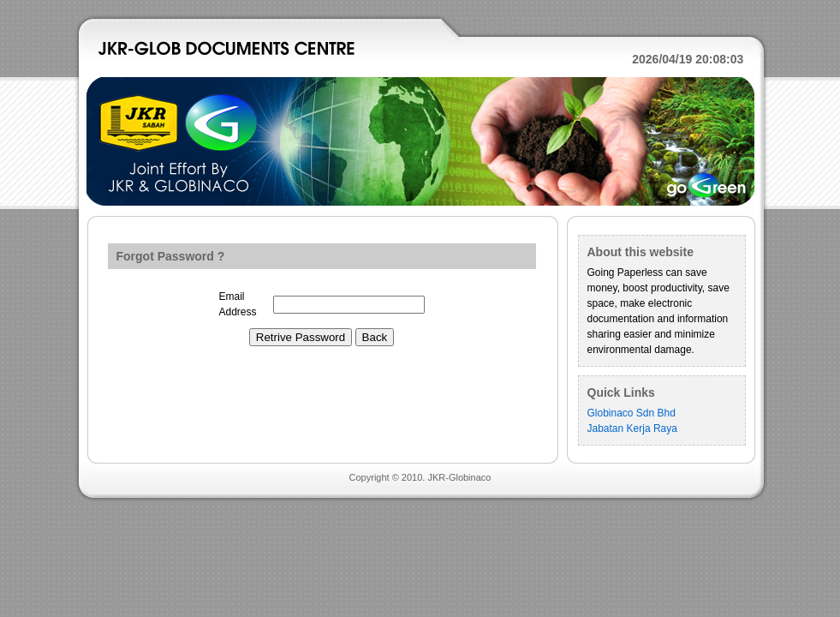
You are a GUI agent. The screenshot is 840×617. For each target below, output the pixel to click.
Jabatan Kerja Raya (632, 428)
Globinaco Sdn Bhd (631, 413)
